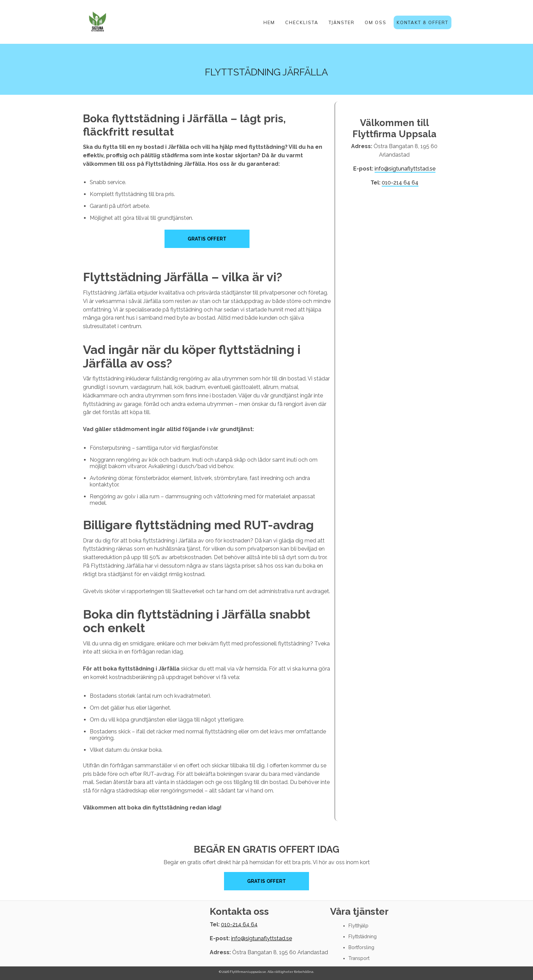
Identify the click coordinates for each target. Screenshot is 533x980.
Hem (269, 22)
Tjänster (342, 22)
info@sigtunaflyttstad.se (405, 169)
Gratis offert (267, 881)
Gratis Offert (207, 239)
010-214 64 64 (400, 183)
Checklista (302, 22)
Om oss (376, 22)
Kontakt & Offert (423, 22)
